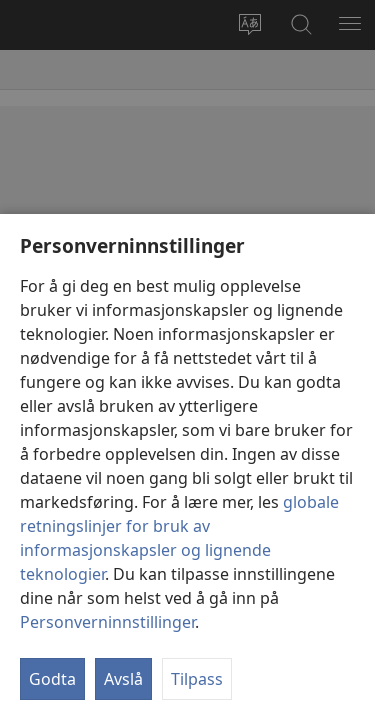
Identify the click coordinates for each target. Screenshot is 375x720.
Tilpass (197, 679)
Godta (52, 679)
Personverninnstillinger (107, 622)
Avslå (123, 679)
